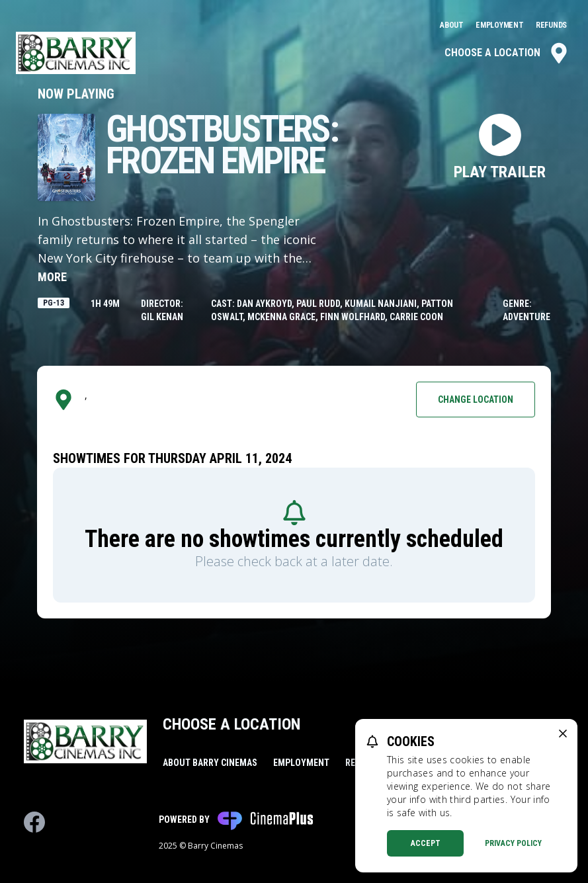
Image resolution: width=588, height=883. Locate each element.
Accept (426, 843)
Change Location (476, 399)
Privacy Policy (513, 843)
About (452, 25)
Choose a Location (507, 53)
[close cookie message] (563, 734)
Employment (500, 25)
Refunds (551, 25)
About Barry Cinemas (210, 763)
